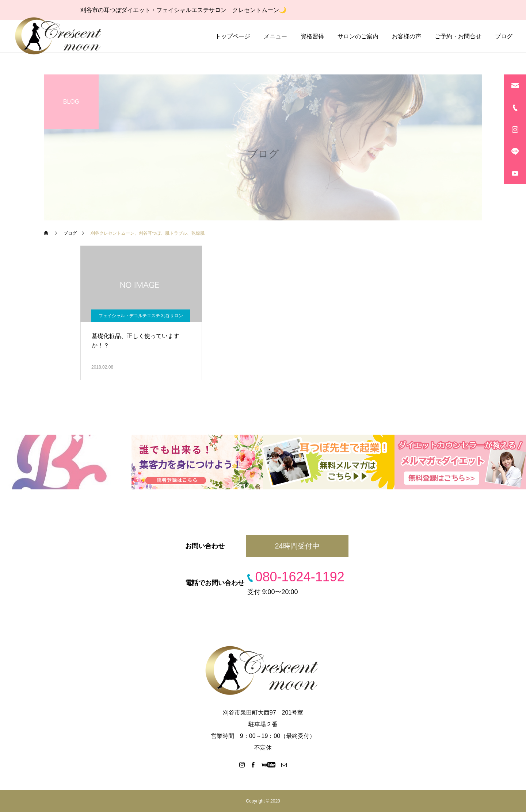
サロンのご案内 (358, 36)
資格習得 (312, 36)
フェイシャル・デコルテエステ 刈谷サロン (141, 316)
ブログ (504, 36)
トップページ (233, 36)
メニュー (275, 36)
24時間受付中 (297, 546)
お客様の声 (407, 36)
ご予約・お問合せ (458, 36)
